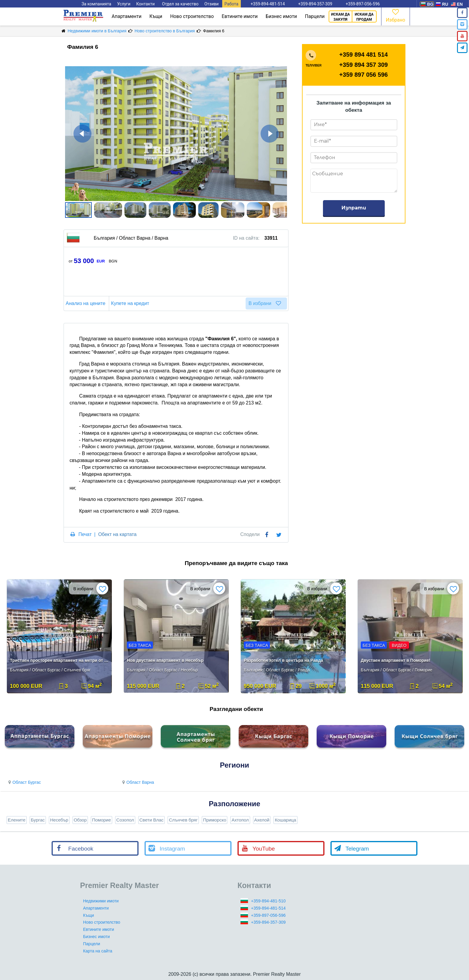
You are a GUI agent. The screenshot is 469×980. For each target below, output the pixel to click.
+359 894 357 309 (363, 65)
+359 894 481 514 (363, 55)
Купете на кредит (131, 303)
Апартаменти (127, 16)
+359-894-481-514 (268, 908)
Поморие (102, 820)
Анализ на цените (86, 303)
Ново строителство (192, 16)
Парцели (315, 16)
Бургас (38, 820)
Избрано (396, 15)
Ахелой (262, 820)
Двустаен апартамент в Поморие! (396, 660)
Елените (17, 820)
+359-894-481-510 (268, 901)
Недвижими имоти (101, 901)
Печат (85, 534)
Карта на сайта (98, 951)
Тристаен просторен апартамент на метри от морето (60, 660)
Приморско (215, 820)
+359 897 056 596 (363, 75)
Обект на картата (117, 534)
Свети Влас (152, 820)
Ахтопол (240, 820)
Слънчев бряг (183, 820)
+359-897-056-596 (268, 915)
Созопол (125, 820)
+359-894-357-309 (268, 922)
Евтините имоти (240, 16)
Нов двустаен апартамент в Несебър (165, 660)
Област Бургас (24, 782)
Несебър (59, 820)
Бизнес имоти (281, 16)
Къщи (156, 16)
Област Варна (137, 782)
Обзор (80, 820)
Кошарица (285, 820)
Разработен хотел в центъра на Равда (283, 660)
